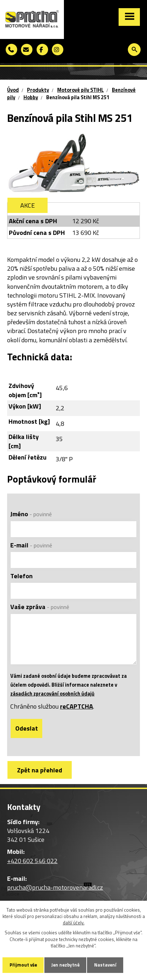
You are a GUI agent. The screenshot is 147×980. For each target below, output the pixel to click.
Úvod (13, 90)
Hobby (31, 97)
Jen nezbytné (66, 965)
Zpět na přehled (40, 770)
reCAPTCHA (77, 706)
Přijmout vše (23, 965)
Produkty (38, 90)
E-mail (31, 545)
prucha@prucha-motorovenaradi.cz (55, 887)
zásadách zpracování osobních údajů (52, 694)
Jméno (31, 514)
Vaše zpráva (40, 607)
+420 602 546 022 (32, 861)
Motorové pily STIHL (80, 90)
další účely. (74, 923)
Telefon (21, 576)
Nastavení (105, 965)
